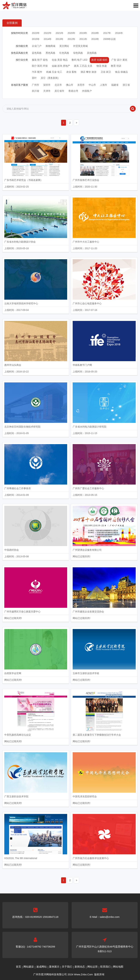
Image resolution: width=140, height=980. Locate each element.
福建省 (115, 85)
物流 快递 (102, 66)
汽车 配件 (37, 72)
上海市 (103, 85)
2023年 (36, 33)
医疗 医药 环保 (40, 66)
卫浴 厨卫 (106, 72)
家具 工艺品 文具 (83, 66)
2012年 (71, 39)
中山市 (92, 85)
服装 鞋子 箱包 (40, 60)
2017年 (107, 33)
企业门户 (37, 46)
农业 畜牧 (71, 72)
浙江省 (126, 85)
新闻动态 (80, 967)
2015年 (36, 39)
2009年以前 (109, 39)
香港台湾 (73, 91)
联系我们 (105, 967)
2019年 (83, 33)
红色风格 (64, 53)
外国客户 (87, 91)
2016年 (119, 33)
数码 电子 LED (79, 60)
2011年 (83, 39)
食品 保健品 (121, 72)
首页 (18, 967)
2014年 (48, 39)
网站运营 (92, 967)
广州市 (35, 85)
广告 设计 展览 (119, 60)
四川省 (35, 91)
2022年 (48, 33)
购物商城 (50, 46)
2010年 (95, 39)
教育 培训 (116, 66)
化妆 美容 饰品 (60, 60)
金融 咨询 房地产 (61, 66)
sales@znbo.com (110, 917)
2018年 (95, 33)
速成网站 (42, 967)
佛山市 (70, 85)
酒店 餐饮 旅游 (89, 72)
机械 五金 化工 (54, 72)
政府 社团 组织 (99, 60)
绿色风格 (78, 53)
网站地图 (118, 967)
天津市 (47, 91)
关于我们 (67, 967)
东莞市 (81, 85)
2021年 (59, 33)
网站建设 (29, 967)
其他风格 (92, 53)
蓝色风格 (37, 53)
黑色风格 (50, 53)
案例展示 (54, 967)
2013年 (59, 39)
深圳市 (47, 85)
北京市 (58, 85)
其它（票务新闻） (50, 78)
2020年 (71, 33)
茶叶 (34, 78)
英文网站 (64, 46)
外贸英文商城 (80, 46)
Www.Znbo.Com (83, 974)
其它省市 (59, 91)
